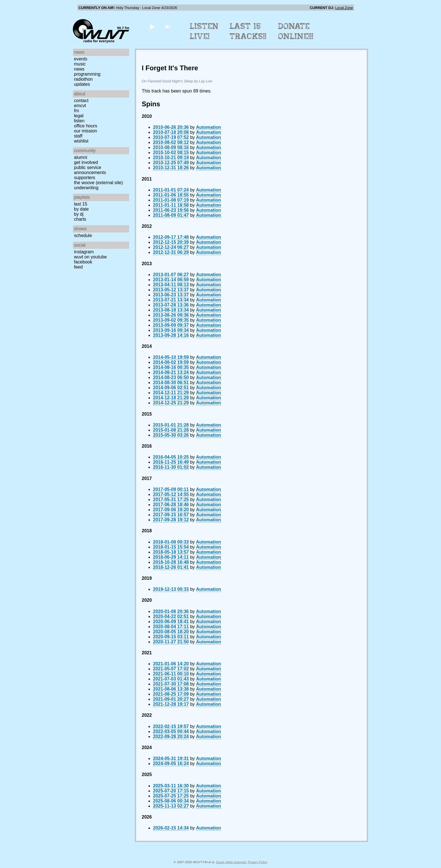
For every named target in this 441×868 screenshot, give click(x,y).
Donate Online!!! (296, 31)
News (79, 69)
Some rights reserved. (231, 862)
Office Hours (85, 126)
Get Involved (86, 162)
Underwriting (86, 188)
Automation (209, 127)
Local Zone (344, 8)
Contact (81, 101)
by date (81, 209)
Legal (79, 116)
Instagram (84, 252)
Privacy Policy (258, 862)
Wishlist (81, 141)
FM (76, 111)
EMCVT (80, 106)
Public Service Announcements (90, 170)
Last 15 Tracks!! (248, 31)
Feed (78, 267)
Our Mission (85, 131)
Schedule (83, 235)
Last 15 (81, 204)
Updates (82, 84)
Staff (78, 136)
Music (80, 64)
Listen (79, 121)
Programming (87, 74)
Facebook (83, 262)
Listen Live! (204, 31)
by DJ (79, 214)
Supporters (85, 178)
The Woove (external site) (98, 183)
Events (81, 59)
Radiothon (83, 79)
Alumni (81, 157)
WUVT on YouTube (90, 257)
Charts (80, 219)
